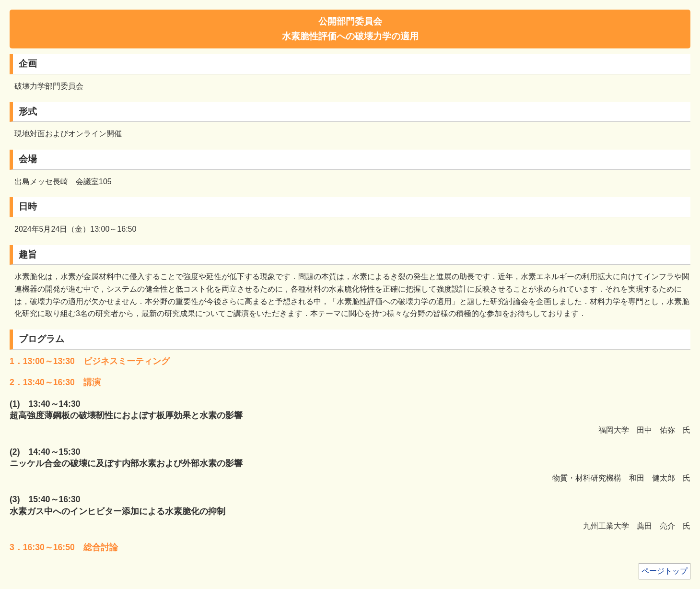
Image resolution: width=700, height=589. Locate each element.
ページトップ (665, 571)
